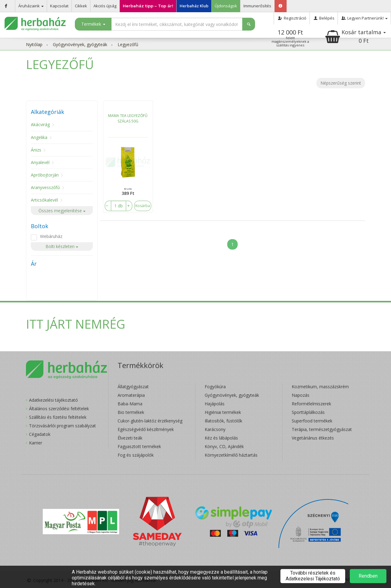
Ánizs (36, 150)
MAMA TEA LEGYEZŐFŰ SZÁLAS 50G (128, 118)
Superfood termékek (312, 421)
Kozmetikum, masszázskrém (320, 387)
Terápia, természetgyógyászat (322, 429)
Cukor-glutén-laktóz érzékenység (150, 421)
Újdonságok (226, 6)
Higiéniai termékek (223, 412)
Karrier (36, 443)
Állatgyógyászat (133, 387)
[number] (119, 206)
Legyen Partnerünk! (364, 18)
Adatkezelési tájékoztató (53, 400)
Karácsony (215, 429)
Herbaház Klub (194, 6)
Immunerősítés (257, 6)
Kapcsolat (59, 6)
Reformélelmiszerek (311, 404)
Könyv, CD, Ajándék (224, 446)
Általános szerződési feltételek (59, 409)
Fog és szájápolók (136, 455)
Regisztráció (292, 18)
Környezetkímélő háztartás (231, 455)
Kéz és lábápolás (221, 438)
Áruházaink (31, 6)
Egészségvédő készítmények (146, 429)
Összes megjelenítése (62, 211)
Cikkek (81, 6)
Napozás (301, 395)
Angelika (39, 137)
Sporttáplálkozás (308, 412)
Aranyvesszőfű (45, 187)
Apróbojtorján (45, 175)
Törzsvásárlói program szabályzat (62, 426)
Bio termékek (131, 412)
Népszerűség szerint (341, 83)
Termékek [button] (93, 24)
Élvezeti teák (130, 438)
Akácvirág (40, 124)
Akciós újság (105, 6)
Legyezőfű (128, 44)
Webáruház (51, 236)
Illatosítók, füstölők (223, 421)
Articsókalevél (44, 200)
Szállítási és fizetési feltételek (58, 417)
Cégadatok (40, 434)
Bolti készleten (62, 246)
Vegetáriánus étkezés (313, 438)
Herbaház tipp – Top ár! (148, 6)
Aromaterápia (131, 395)
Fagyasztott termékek (139, 446)
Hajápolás (215, 404)
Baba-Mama (130, 404)
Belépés (324, 18)
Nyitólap (34, 44)
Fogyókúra (215, 387)
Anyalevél (40, 162)
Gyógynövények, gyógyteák (80, 44)
